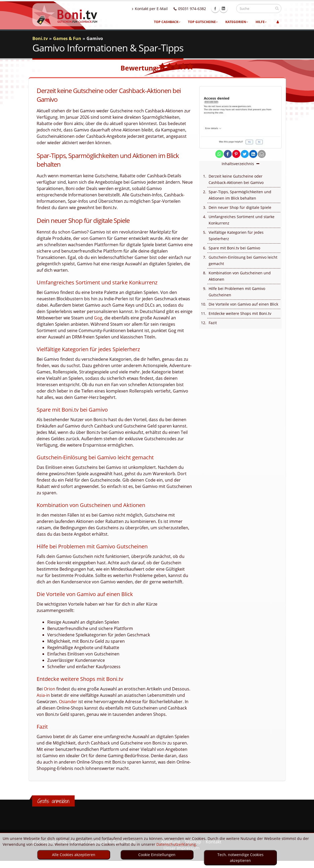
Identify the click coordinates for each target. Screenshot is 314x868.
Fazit (213, 323)
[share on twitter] (245, 154)
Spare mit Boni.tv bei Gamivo (234, 248)
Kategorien (237, 22)
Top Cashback (167, 22)
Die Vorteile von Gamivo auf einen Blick (243, 304)
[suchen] (277, 8)
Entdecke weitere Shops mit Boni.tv (240, 313)
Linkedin (229, 8)
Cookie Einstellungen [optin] (157, 855)
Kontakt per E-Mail (155, 9)
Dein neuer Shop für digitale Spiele (240, 207)
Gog (98, 318)
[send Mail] (262, 154)
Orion (50, 689)
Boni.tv (40, 38)
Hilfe (261, 22)
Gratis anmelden (53, 801)
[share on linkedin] (253, 154)
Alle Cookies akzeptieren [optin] (74, 855)
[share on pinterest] (236, 154)
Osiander (68, 702)
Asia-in (43, 695)
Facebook (220, 8)
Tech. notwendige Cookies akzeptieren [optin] (240, 858)
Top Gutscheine (203, 22)
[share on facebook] (228, 154)
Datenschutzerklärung (176, 844)
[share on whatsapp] (219, 154)
